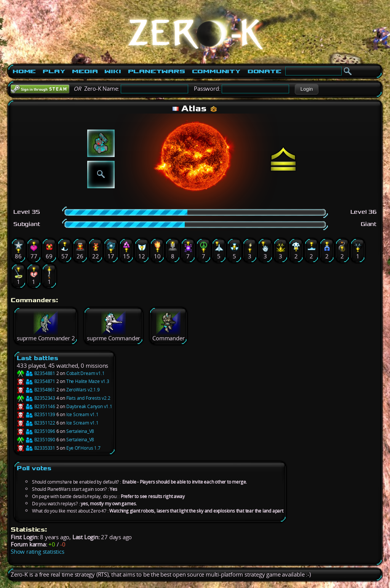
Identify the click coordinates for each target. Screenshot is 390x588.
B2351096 (36, 431)
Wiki (113, 71)
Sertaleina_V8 (80, 431)
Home (24, 71)
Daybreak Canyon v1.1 (89, 406)
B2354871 (36, 381)
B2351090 (36, 440)
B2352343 (36, 398)
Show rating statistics (38, 552)
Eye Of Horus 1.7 (83, 448)
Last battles (38, 358)
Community (216, 71)
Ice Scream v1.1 (82, 414)
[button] (306, 89)
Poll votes (34, 468)
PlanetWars (157, 71)
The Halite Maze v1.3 (88, 381)
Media (85, 71)
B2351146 (36, 406)
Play (54, 71)
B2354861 (36, 390)
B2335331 (36, 448)
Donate (265, 71)
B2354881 (36, 373)
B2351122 (36, 423)
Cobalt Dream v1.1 (86, 373)
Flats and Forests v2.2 (88, 398)
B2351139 (36, 414)
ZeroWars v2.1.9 (83, 390)
